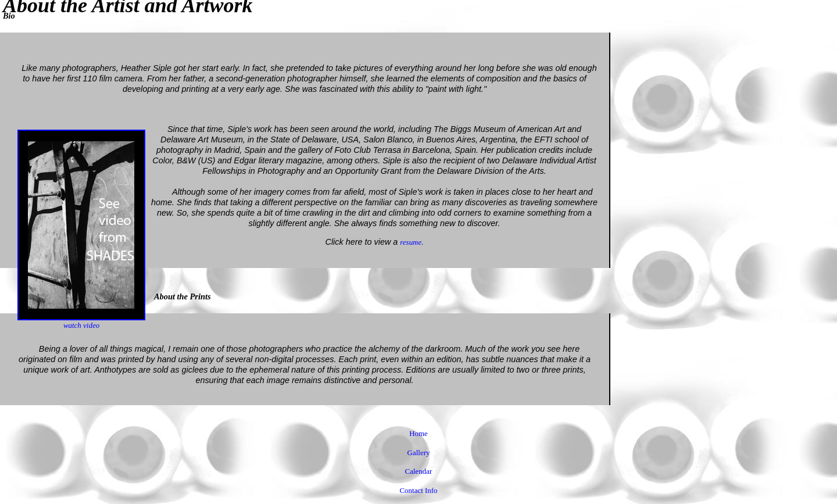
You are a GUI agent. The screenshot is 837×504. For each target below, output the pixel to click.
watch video (81, 321)
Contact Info (418, 490)
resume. (412, 242)
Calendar (419, 471)
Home (419, 433)
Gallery (419, 453)
